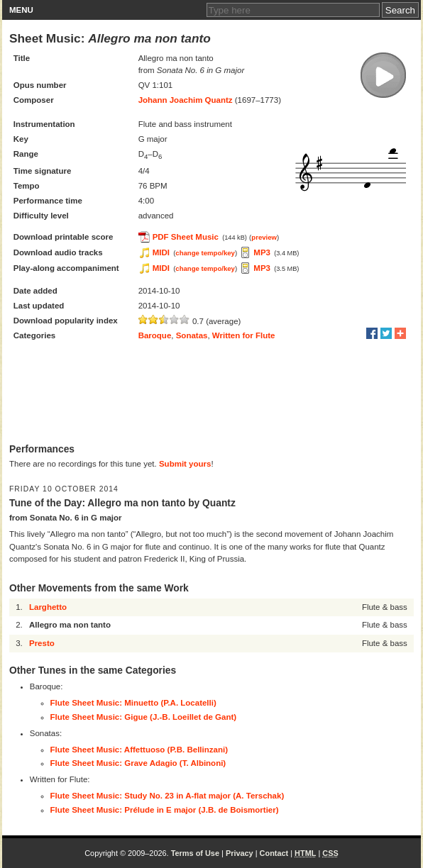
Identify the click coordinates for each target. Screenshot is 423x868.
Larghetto (48, 607)
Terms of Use (195, 853)
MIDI (161, 252)
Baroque (155, 335)
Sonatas (192, 335)
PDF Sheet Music (186, 237)
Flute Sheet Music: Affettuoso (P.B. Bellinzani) (139, 750)
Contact (274, 853)
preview (264, 237)
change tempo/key (205, 253)
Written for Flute (244, 335)
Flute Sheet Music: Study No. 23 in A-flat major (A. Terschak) (167, 796)
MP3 (262, 252)
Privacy (240, 853)
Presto (42, 643)
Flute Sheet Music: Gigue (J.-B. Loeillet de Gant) (144, 717)
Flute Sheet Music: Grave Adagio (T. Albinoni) (138, 763)
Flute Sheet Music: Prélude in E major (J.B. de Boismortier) (165, 810)
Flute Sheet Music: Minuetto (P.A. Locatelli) (133, 703)
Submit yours (185, 464)
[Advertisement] (211, 394)
